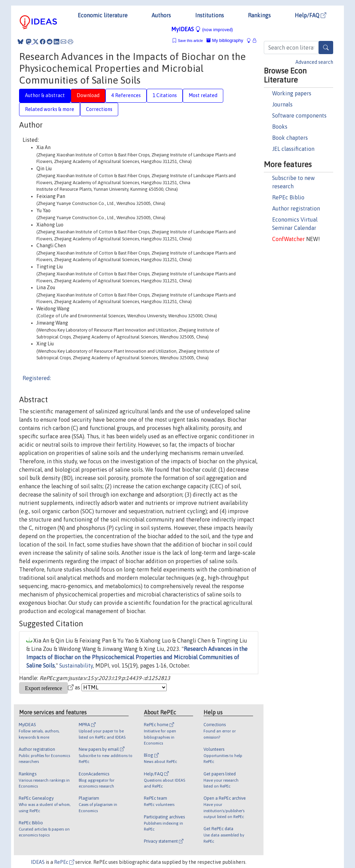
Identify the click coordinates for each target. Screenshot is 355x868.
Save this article (190, 41)
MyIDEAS (202, 29)
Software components (299, 115)
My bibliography (225, 40)
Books (280, 127)
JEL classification (293, 149)
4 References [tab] (126, 95)
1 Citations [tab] (165, 95)
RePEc (64, 862)
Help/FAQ (310, 15)
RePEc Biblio (288, 197)
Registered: (37, 378)
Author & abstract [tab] (45, 95)
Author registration (296, 208)
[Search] (326, 48)
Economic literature (103, 15)
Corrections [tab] (99, 109)
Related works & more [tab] (50, 109)
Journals (282, 104)
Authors (161, 15)
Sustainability (76, 665)
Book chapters (290, 138)
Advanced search (314, 62)
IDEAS (38, 862)
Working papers (292, 93)
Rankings (259, 15)
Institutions (210, 15)
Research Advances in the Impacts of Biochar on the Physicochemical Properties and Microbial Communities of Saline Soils (137, 657)
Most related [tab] (203, 95)
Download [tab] (88, 95)
